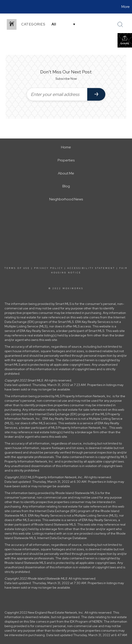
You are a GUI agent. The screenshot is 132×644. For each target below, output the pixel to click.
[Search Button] (120, 25)
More (126, 7)
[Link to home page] (4, 7)
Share (125, 40)
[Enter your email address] (57, 94)
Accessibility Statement (91, 268)
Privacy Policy (49, 268)
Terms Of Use (17, 268)
